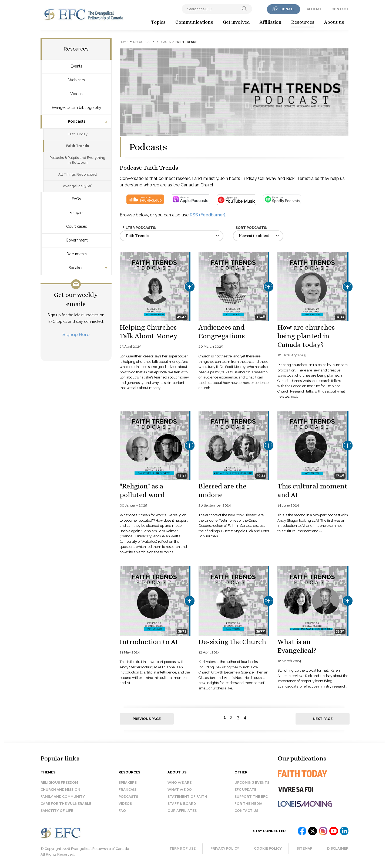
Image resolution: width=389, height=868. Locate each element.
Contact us (246, 811)
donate (288, 9)
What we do (180, 790)
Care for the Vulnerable (66, 804)
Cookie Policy (268, 848)
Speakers (77, 268)
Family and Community (63, 797)
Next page (323, 719)
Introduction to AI (149, 642)
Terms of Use (182, 848)
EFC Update (245, 790)
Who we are (180, 782)
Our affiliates (182, 811)
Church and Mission (60, 790)
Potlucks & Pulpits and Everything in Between (78, 160)
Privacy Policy (225, 848)
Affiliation (271, 22)
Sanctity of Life (57, 811)
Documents (77, 254)
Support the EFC (251, 797)
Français (76, 213)
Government (77, 240)
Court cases (77, 226)
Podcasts (77, 121)
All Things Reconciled (78, 174)
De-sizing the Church (232, 642)
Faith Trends (78, 146)
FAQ (122, 811)
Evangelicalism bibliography (77, 108)
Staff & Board (182, 804)
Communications (194, 22)
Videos (76, 94)
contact (340, 9)
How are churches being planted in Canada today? (306, 336)
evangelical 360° (78, 186)
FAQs (76, 199)
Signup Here (76, 334)
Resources (303, 22)
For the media (248, 804)
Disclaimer (338, 848)
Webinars (77, 80)
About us (334, 22)
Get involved (236, 22)
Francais (128, 790)
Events (76, 66)
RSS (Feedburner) (207, 215)
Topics (158, 22)
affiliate (315, 9)
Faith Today (78, 134)
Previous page (147, 719)
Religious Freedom (59, 782)
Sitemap (304, 848)
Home (124, 42)
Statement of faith (187, 797)
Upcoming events (252, 782)
